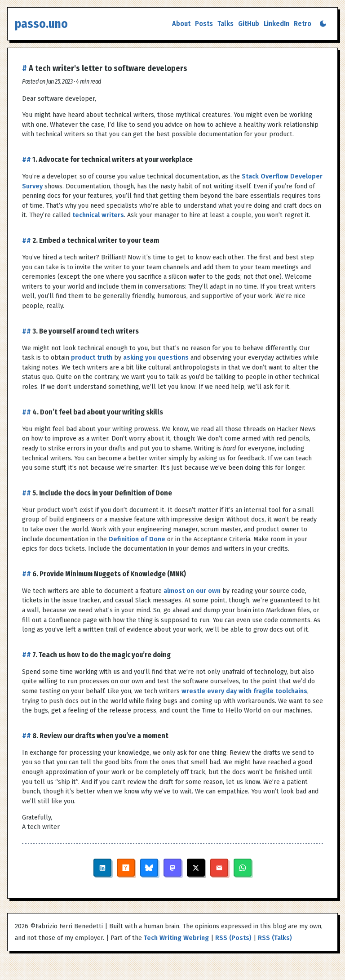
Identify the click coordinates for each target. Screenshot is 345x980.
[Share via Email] (219, 868)
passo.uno (41, 24)
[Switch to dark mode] (323, 23)
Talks (226, 24)
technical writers (98, 215)
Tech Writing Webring (176, 938)
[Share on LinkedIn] (102, 868)
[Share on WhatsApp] (243, 868)
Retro (303, 24)
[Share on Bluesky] (149, 868)
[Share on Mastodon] (172, 868)
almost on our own (192, 591)
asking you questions (156, 358)
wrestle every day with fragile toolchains (244, 691)
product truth (92, 358)
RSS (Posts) (233, 938)
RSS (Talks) (275, 938)
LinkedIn (276, 24)
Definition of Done (137, 539)
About (181, 24)
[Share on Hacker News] (126, 868)
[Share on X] (196, 868)
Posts (204, 24)
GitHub (249, 24)
